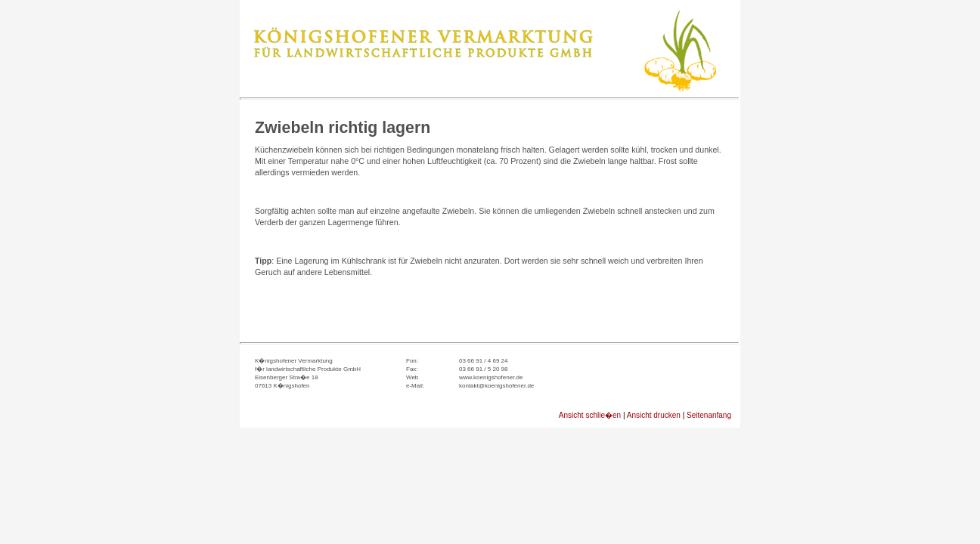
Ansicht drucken (654, 415)
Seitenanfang (709, 415)
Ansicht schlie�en (590, 415)
